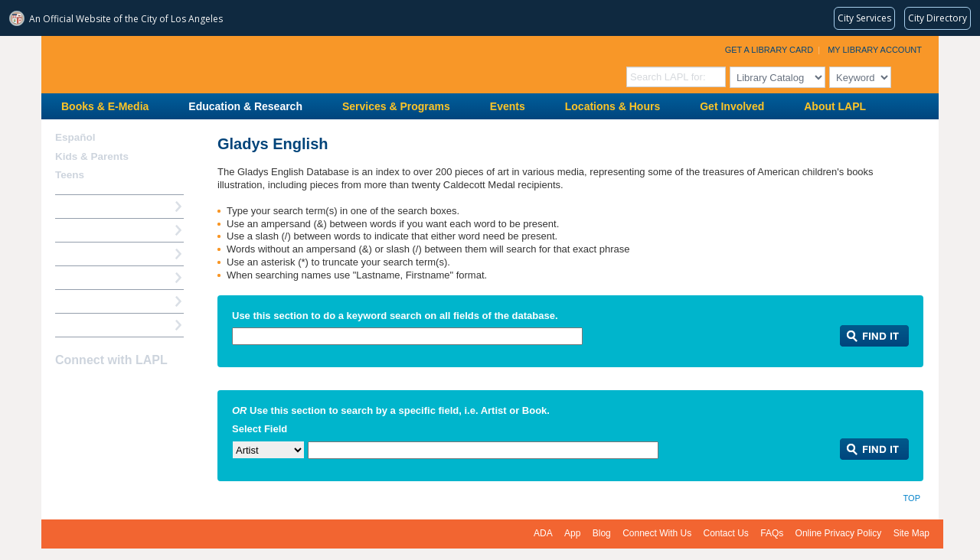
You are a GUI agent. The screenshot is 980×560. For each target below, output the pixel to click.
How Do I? (80, 206)
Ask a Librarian (91, 277)
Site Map (911, 533)
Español (75, 137)
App (572, 533)
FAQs (772, 533)
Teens (70, 175)
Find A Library (88, 325)
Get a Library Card (769, 50)
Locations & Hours (612, 106)
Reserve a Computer (103, 254)
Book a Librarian (95, 301)
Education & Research (245, 106)
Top (912, 498)
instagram (92, 390)
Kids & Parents (92, 156)
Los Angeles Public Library (230, 63)
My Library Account (875, 50)
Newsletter (145, 390)
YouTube (119, 390)
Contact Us (726, 533)
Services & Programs (396, 106)
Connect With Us (657, 533)
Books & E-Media (105, 106)
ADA (543, 533)
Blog (602, 533)
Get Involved (732, 106)
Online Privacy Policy (839, 533)
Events (508, 106)
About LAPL (835, 106)
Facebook (65, 390)
